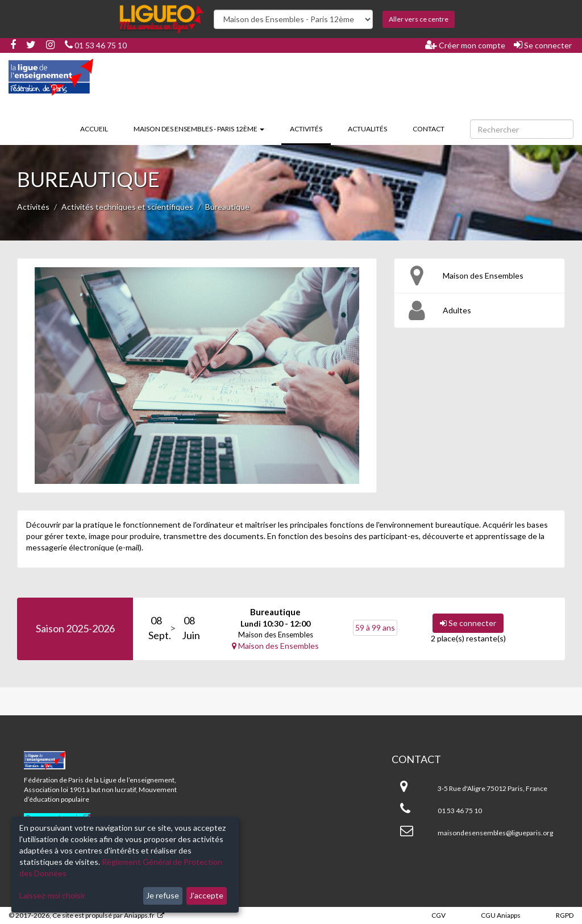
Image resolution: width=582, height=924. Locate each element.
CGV (438, 915)
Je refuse (163, 895)
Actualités (367, 129)
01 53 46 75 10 (96, 45)
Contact (429, 129)
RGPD (565, 915)
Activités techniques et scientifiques (127, 207)
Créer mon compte (465, 45)
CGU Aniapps (501, 915)
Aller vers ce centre (419, 19)
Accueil (94, 129)
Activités (310, 128)
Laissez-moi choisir (52, 895)
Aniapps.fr (139, 915)
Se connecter (543, 45)
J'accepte (206, 895)
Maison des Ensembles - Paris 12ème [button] (199, 129)
